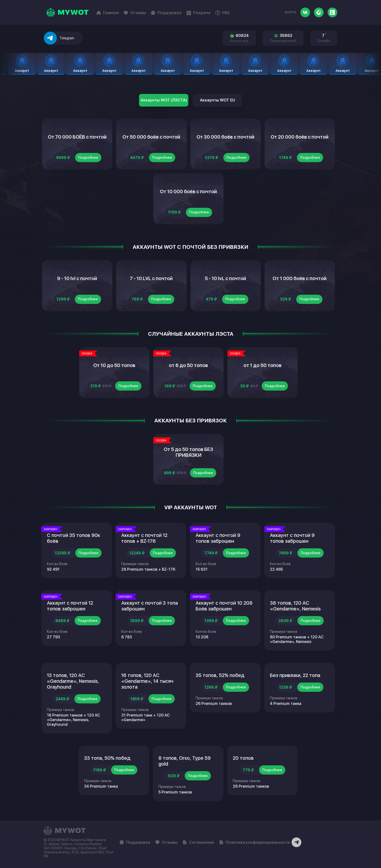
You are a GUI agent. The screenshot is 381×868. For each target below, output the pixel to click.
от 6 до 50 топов (188, 365)
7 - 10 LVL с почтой (151, 278)
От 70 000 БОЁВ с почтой (77, 137)
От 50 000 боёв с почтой (151, 137)
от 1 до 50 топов (263, 365)
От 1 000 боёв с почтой (300, 278)
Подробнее (88, 158)
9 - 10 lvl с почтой (77, 278)
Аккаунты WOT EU (217, 100)
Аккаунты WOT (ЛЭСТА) (164, 100)
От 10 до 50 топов (114, 365)
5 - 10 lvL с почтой (225, 278)
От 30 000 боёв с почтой (225, 137)
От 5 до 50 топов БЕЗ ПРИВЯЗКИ (188, 452)
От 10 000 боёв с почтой (188, 192)
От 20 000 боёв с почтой (300, 137)
